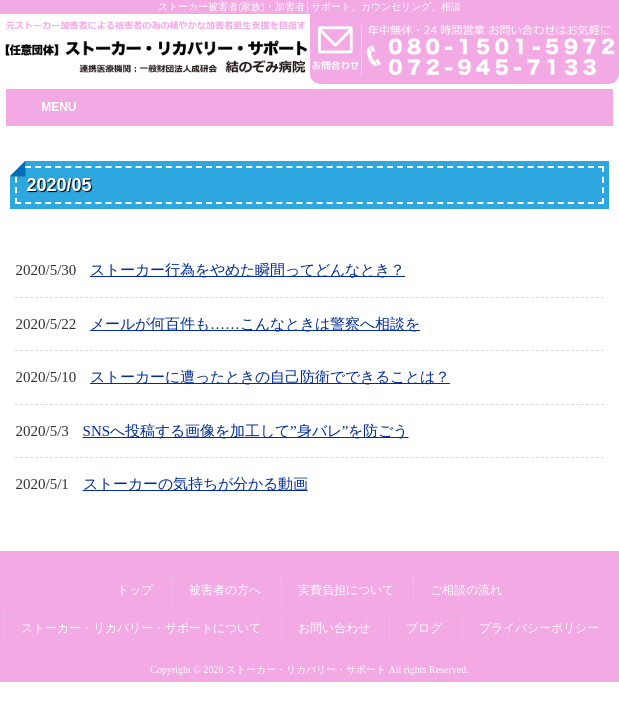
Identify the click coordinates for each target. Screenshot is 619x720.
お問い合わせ (334, 628)
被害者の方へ (225, 590)
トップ (135, 590)
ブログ (424, 628)
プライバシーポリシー (539, 628)
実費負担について (346, 590)
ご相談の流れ (466, 590)
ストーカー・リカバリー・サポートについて (141, 628)
